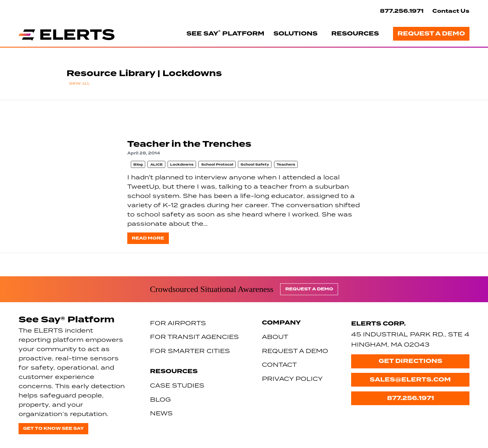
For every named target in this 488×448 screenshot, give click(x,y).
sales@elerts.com (410, 380)
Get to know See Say (53, 428)
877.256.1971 (402, 11)
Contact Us (451, 11)
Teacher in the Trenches (189, 144)
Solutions (295, 34)
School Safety (255, 165)
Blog (138, 165)
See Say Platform (225, 33)
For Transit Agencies (194, 337)
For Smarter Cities (190, 351)
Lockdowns (182, 165)
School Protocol (217, 165)
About (275, 337)
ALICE (157, 165)
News (161, 413)
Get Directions (410, 361)
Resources (355, 34)
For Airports (178, 323)
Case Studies (177, 385)
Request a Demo (431, 34)
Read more (148, 238)
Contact (279, 364)
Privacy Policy (292, 378)
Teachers (286, 165)
